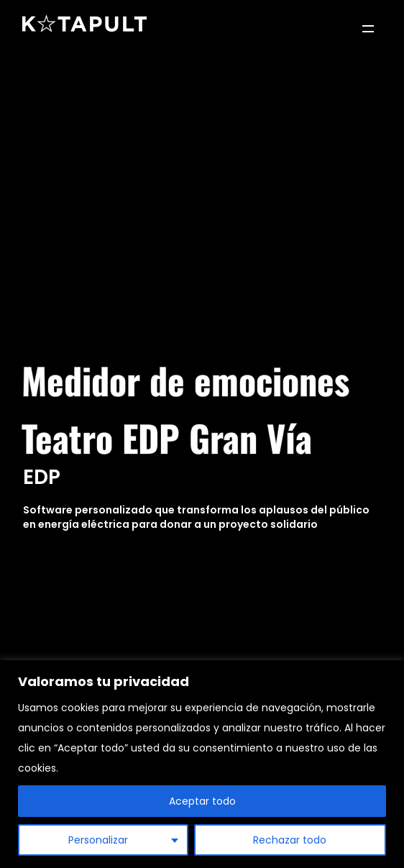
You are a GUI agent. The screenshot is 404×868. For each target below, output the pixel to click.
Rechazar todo (290, 840)
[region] (202, 764)
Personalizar (98, 840)
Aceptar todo (202, 801)
